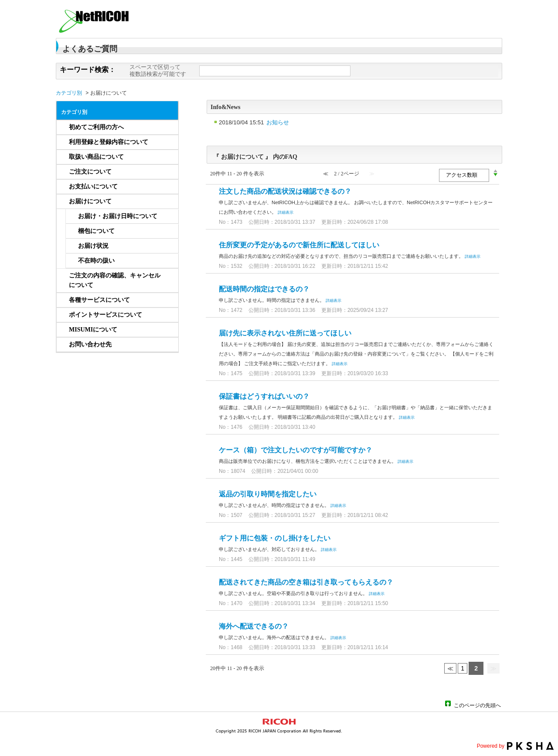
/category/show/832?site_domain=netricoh (167, 345)
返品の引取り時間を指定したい (268, 494)
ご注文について (90, 172)
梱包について (96, 231)
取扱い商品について (96, 157)
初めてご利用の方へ (96, 127)
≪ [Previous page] (450, 668)
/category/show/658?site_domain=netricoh (167, 202)
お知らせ (278, 122)
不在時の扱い (96, 261)
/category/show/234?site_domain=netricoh (167, 157)
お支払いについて (93, 186)
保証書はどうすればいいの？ (264, 396)
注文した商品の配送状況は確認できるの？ (285, 191)
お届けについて (90, 201)
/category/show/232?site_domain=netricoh (167, 127)
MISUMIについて (93, 330)
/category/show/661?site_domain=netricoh (167, 300)
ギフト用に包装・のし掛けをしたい (275, 538)
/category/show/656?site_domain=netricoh (167, 172)
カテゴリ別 (69, 93)
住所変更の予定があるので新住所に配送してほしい (299, 245)
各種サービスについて (99, 300)
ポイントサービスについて (105, 315)
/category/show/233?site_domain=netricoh (167, 142)
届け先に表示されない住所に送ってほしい (285, 333)
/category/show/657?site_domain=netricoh (167, 187)
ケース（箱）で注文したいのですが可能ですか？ (296, 450)
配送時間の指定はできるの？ (264, 289)
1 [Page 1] (463, 668)
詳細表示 (286, 212)
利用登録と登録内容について (109, 142)
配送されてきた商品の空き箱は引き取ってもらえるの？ (306, 582)
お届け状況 (93, 246)
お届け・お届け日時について (118, 216)
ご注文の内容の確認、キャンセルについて (115, 280)
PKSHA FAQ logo (530, 746)
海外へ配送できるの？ (254, 626)
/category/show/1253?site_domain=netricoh (167, 330)
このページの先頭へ (477, 705)
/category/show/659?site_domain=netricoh (167, 281)
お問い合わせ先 (90, 344)
